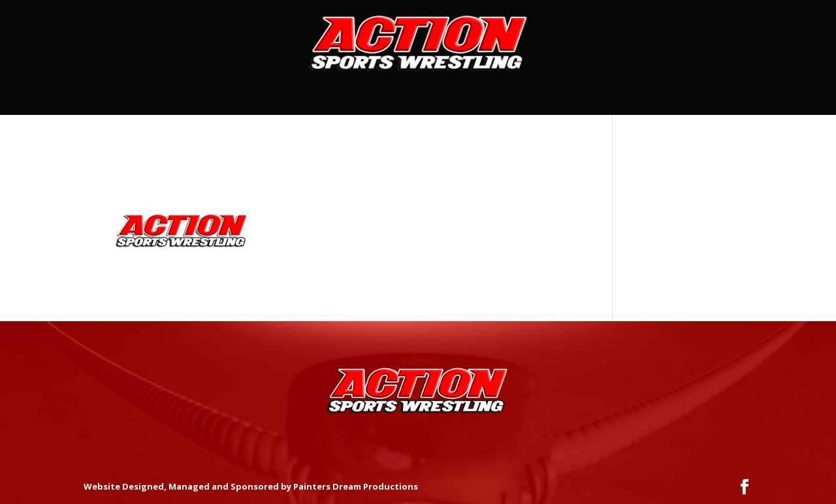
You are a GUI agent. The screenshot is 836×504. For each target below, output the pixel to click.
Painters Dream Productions (356, 486)
